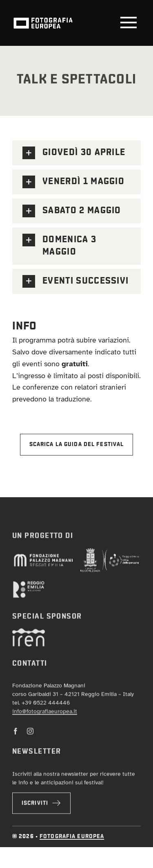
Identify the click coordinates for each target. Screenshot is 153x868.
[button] (76, 153)
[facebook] (16, 733)
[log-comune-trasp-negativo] (110, 553)
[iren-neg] (29, 634)
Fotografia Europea (72, 836)
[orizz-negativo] (29, 586)
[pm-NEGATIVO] (43, 558)
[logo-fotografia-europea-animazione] (43, 17)
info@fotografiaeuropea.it (45, 714)
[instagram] (30, 733)
